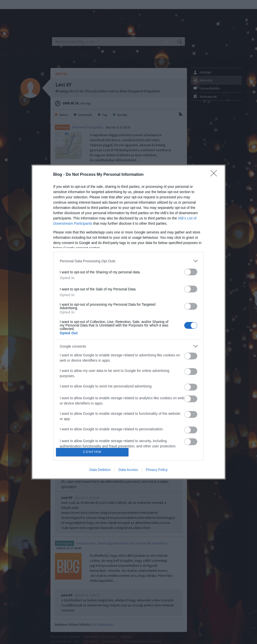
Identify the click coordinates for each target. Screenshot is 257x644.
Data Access (128, 470)
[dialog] (128, 322)
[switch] (191, 272)
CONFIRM (92, 452)
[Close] (215, 175)
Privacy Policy (157, 470)
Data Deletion (100, 470)
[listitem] (128, 261)
